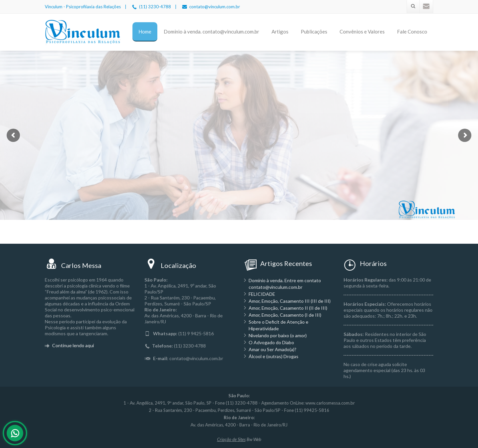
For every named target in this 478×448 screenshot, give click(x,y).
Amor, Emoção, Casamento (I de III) (285, 315)
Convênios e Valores (362, 32)
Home (145, 32)
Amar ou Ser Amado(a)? (273, 349)
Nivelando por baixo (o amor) (278, 335)
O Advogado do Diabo (271, 342)
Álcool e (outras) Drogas (274, 356)
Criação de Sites (231, 439)
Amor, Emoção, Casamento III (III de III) (290, 301)
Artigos (280, 32)
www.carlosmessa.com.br (330, 403)
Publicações (314, 32)
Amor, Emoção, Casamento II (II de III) (288, 308)
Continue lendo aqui (73, 345)
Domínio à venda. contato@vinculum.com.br (211, 32)
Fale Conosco (412, 32)
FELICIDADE (262, 294)
